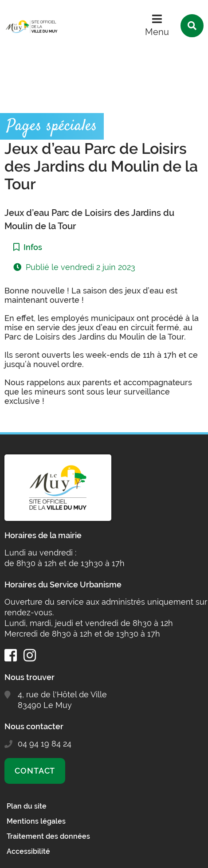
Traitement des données (48, 836)
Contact (35, 771)
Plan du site (27, 806)
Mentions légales (36, 821)
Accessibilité (28, 851)
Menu (157, 32)
